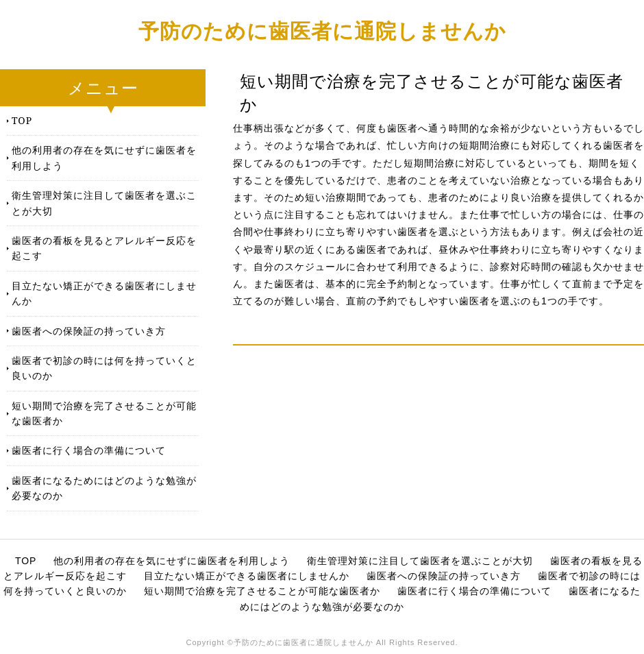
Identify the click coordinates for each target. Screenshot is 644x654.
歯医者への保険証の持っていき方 (89, 331)
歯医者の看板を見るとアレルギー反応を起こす (104, 248)
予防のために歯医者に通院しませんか (322, 31)
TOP (22, 120)
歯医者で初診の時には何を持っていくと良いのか (104, 368)
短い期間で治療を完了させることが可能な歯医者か (104, 413)
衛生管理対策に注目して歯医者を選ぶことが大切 (104, 203)
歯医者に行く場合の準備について (89, 450)
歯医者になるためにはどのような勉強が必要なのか (104, 488)
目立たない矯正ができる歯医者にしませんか (104, 293)
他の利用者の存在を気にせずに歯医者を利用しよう (104, 157)
